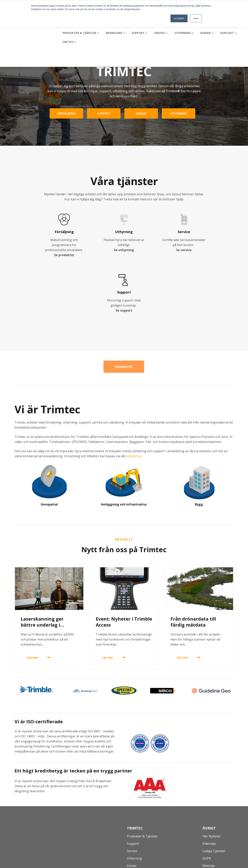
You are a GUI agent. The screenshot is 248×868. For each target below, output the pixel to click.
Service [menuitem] (132, 796)
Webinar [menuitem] (209, 810)
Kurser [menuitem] (132, 810)
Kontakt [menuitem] (133, 818)
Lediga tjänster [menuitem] (214, 796)
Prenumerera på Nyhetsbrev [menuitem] (223, 818)
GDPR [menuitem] (207, 803)
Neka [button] (196, 18)
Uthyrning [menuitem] (134, 803)
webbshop (134, 401)
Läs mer (33, 602)
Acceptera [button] (179, 18)
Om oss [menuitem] (133, 825)
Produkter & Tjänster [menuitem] (142, 781)
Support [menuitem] (133, 788)
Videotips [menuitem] (209, 788)
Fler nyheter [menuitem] (212, 781)
